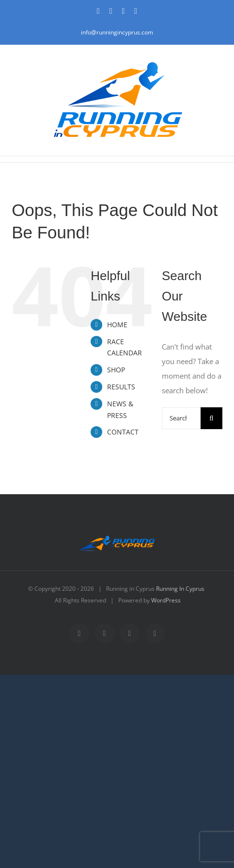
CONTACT (123, 432)
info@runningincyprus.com (117, 32)
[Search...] (181, 418)
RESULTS (121, 387)
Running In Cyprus (180, 589)
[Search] (211, 418)
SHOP (116, 370)
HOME (117, 325)
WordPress (166, 600)
